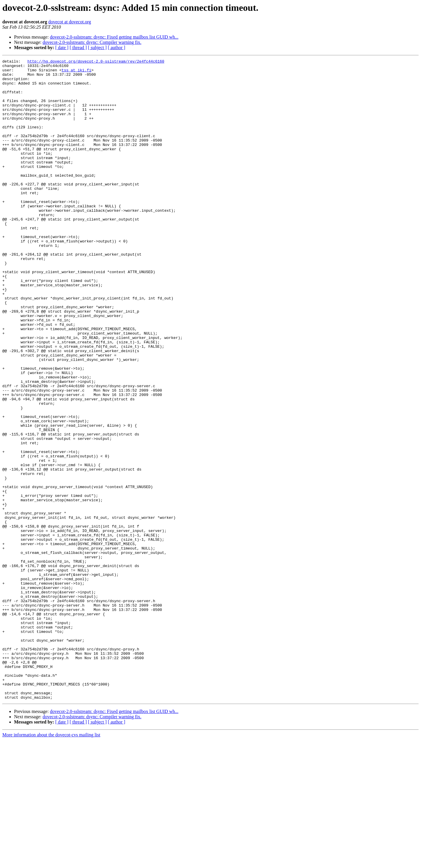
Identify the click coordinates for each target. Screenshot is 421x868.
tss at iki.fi (76, 73)
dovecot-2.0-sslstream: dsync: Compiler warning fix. (92, 42)
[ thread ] (78, 48)
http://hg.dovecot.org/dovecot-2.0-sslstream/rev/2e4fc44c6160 (96, 62)
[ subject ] (97, 48)
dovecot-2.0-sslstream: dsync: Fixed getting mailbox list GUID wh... (114, 37)
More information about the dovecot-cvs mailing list (51, 863)
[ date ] (62, 48)
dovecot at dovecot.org (70, 22)
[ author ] (117, 48)
